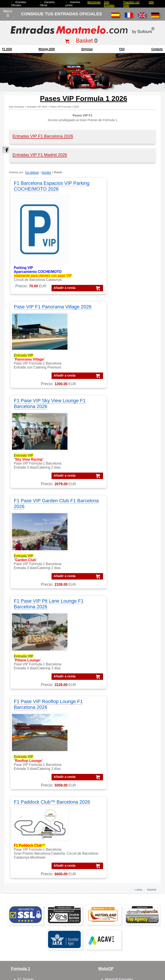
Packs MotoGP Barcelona (134, 873)
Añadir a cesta (39, 288)
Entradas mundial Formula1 (39, 905)
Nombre (46, 172)
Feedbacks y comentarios (38, 785)
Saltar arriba (159, 960)
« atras (138, 607)
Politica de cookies (150, 941)
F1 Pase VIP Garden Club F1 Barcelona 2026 (119, 316)
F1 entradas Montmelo (35, 736)
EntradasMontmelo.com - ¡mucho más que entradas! (130, 976)
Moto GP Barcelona (120, 730)
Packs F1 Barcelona (129, 823)
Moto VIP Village (118, 741)
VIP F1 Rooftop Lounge (36, 845)
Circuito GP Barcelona (123, 768)
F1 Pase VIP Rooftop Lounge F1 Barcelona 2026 (119, 416)
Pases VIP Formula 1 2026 (64, 107)
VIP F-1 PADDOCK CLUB (38, 823)
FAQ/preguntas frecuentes (38, 774)
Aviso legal (97, 941)
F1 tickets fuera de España (39, 719)
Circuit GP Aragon (119, 774)
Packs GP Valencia (128, 862)
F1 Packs (25, 703)
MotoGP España (118, 714)
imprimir (152, 607)
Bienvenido (94, 2)
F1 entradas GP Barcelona (39, 741)
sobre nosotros (29, 763)
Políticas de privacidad (121, 941)
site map (118, 948)
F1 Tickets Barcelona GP (37, 916)
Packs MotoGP (125, 817)
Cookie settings (72, 965)
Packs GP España (128, 856)
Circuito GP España (121, 785)
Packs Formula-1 (127, 812)
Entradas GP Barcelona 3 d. (40, 900)
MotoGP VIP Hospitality (124, 736)
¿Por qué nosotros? (97, 948)
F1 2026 (7, 49)
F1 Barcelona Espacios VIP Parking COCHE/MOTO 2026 (45, 186)
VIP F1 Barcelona (32, 812)
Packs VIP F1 (124, 828)
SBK (151, 2)
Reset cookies (93, 965)
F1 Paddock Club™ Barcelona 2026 (35, 517)
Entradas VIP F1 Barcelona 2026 (43, 136)
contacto (157, 49)
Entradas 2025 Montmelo (28, 941)
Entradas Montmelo (33, 877)
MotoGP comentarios (122, 719)
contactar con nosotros (36, 768)
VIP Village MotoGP (33, 828)
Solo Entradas (109, 4)
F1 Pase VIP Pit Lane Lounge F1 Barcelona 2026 (45, 416)
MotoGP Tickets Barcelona (39, 922)
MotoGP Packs (117, 703)
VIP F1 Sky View (31, 839)
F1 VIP (23, 725)
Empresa (87, 49)
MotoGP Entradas (119, 697)
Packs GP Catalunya (130, 845)
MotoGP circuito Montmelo (126, 725)
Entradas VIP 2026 (37, 107)
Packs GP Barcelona (130, 839)
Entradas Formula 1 (33, 883)
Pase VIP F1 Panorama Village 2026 (113, 186)
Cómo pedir (27, 779)
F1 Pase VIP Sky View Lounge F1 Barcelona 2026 (43, 316)
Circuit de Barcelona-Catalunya (130, 763)
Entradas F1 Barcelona (36, 911)
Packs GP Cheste (127, 851)
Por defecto (32, 172)
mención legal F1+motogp (66, 948)
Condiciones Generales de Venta (67, 941)
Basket (84, 41)
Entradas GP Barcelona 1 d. (40, 894)
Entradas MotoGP (32, 888)
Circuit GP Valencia (120, 779)
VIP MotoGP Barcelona (36, 817)
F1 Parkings (27, 714)
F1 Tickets (26, 697)
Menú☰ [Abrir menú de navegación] (8, 13)
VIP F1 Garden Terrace (36, 834)
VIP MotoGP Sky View (35, 856)
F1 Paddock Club (31, 730)
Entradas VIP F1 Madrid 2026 (40, 155)
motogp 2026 (47, 49)
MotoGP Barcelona (120, 708)
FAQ (122, 49)
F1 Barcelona (28, 708)
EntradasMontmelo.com (40, 976)
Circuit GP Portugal (120, 790)
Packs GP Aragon (127, 834)
